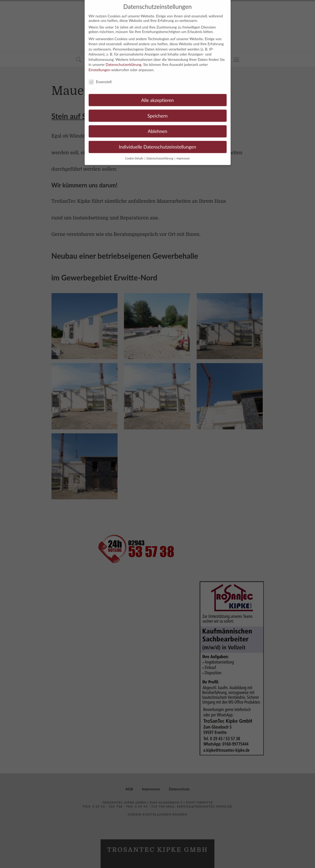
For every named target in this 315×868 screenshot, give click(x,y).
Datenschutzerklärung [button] (160, 153)
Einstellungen (100, 65)
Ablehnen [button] (158, 126)
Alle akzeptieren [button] (157, 95)
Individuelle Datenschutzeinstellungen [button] (157, 142)
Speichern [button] (157, 111)
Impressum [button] (183, 153)
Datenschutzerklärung (124, 60)
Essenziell (100, 77)
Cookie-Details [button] (135, 153)
